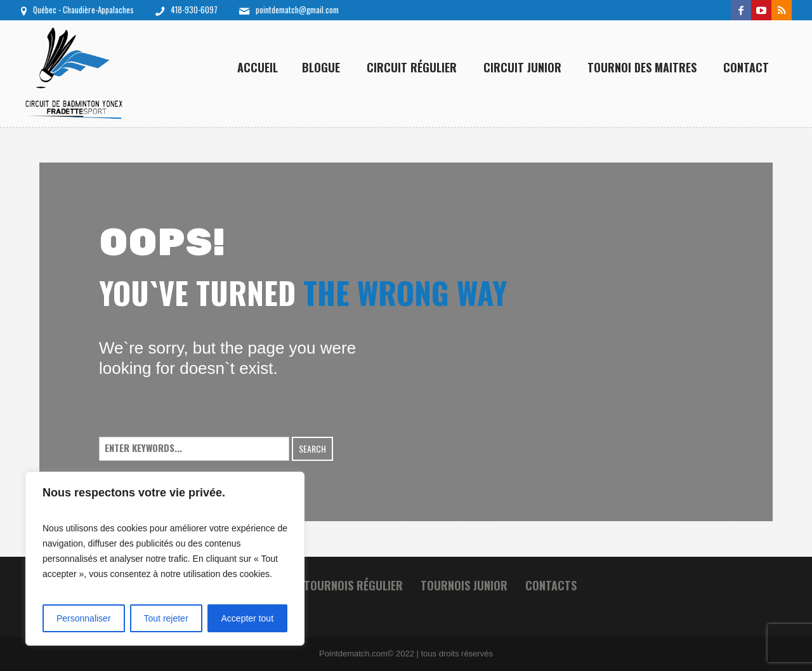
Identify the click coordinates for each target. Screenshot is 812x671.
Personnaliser (84, 618)
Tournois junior (464, 585)
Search (312, 448)
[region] (165, 559)
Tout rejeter (166, 618)
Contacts (551, 585)
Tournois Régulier (353, 585)
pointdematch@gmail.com (297, 10)
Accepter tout (248, 618)
